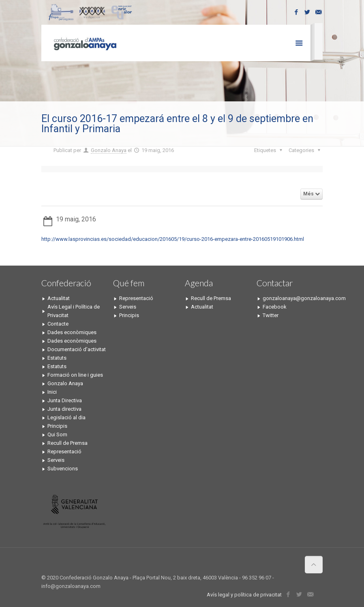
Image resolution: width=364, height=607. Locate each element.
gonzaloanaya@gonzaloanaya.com (293, 298)
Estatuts (57, 358)
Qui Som (57, 434)
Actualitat (59, 298)
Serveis (56, 460)
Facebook (275, 307)
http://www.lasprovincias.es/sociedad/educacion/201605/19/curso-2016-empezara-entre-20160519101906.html (173, 239)
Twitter (271, 315)
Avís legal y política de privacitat (244, 595)
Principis (57, 426)
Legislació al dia (66, 417)
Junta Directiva (65, 400)
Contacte (58, 324)
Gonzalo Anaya (109, 150)
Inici (52, 392)
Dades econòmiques (72, 332)
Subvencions (63, 469)
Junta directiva (64, 409)
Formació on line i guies (75, 375)
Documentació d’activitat (77, 349)
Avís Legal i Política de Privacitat (74, 311)
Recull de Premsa (67, 443)
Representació (64, 451)
